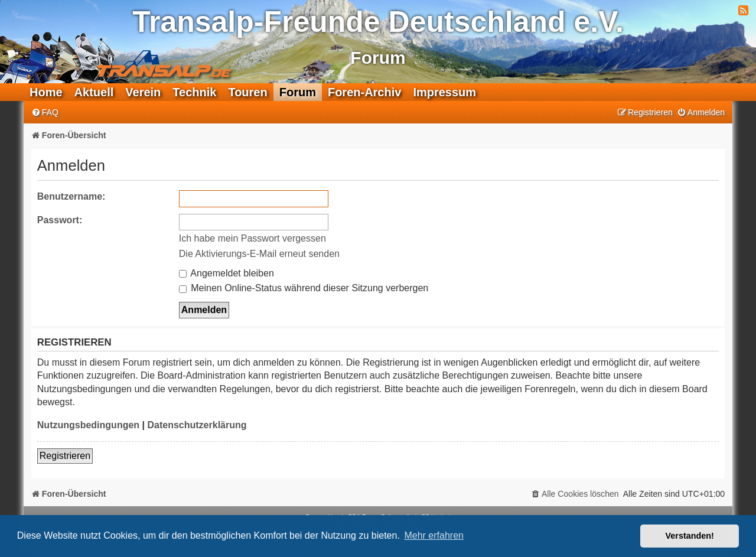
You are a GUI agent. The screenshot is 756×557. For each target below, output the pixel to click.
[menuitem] (45, 113)
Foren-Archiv (364, 92)
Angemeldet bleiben (227, 273)
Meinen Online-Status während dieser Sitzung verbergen (304, 288)
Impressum (444, 92)
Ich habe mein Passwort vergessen (252, 238)
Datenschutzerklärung (197, 425)
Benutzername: (71, 196)
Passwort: (60, 220)
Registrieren (65, 456)
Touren (247, 92)
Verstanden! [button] (690, 536)
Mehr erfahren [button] (434, 535)
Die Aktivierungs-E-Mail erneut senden (259, 254)
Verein (143, 92)
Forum (298, 92)
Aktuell (94, 92)
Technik (194, 92)
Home (46, 92)
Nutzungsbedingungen (88, 425)
